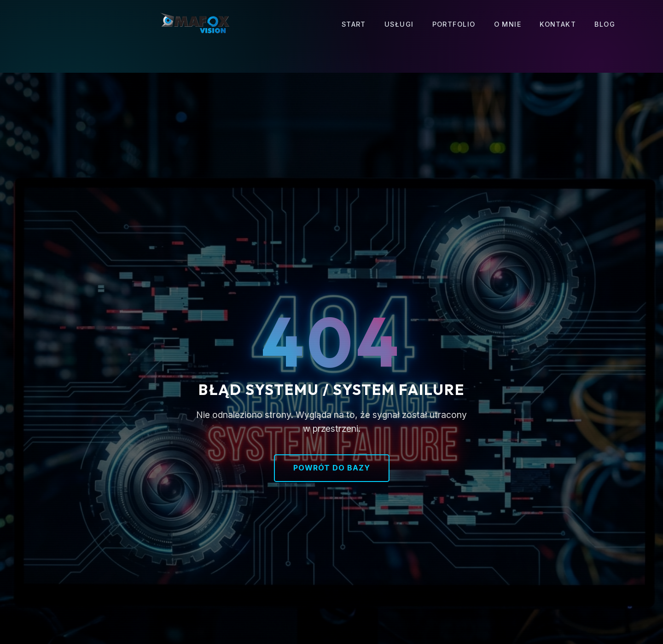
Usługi (399, 24)
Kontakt (558, 24)
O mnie (508, 24)
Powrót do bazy (332, 468)
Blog (605, 24)
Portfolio (454, 24)
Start (354, 24)
